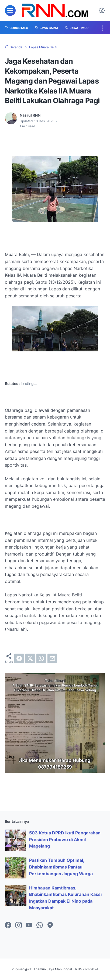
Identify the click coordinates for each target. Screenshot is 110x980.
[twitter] (30, 658)
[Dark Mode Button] (102, 10)
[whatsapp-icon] (40, 925)
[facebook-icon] (8, 925)
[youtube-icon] (29, 925)
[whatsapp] (41, 658)
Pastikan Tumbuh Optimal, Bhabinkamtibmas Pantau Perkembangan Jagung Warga (61, 867)
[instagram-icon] (19, 925)
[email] (52, 658)
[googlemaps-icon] (50, 925)
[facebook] (19, 658)
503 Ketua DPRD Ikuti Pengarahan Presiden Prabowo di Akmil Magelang (65, 840)
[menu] (10, 10)
